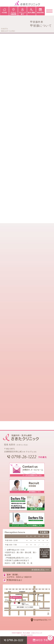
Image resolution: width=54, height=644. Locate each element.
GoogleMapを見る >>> (41, 620)
